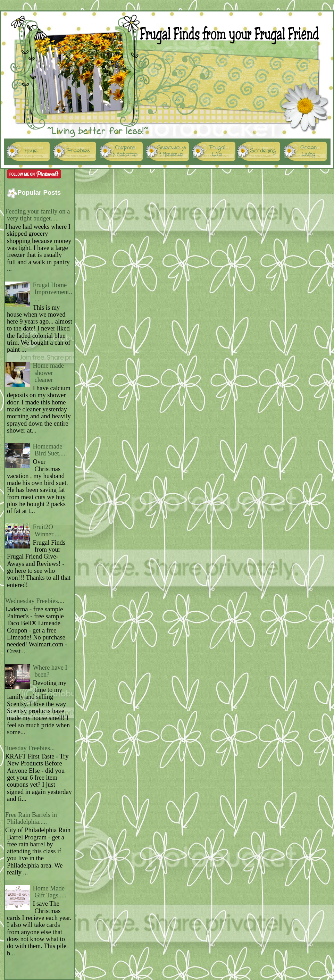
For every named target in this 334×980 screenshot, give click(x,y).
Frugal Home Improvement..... (52, 292)
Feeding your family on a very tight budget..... (37, 215)
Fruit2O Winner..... (47, 530)
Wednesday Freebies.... (35, 601)
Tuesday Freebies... (30, 748)
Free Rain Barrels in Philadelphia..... (31, 818)
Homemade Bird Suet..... (50, 450)
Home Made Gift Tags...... (50, 892)
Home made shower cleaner (48, 373)
